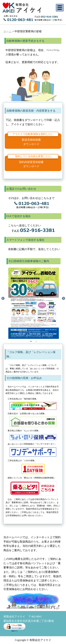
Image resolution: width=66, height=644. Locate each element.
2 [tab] (36, 341)
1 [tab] (31, 341)
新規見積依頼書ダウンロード (31, 142)
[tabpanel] (34, 298)
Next (63, 299)
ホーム (7, 31)
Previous (3, 299)
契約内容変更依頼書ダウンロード (31, 164)
